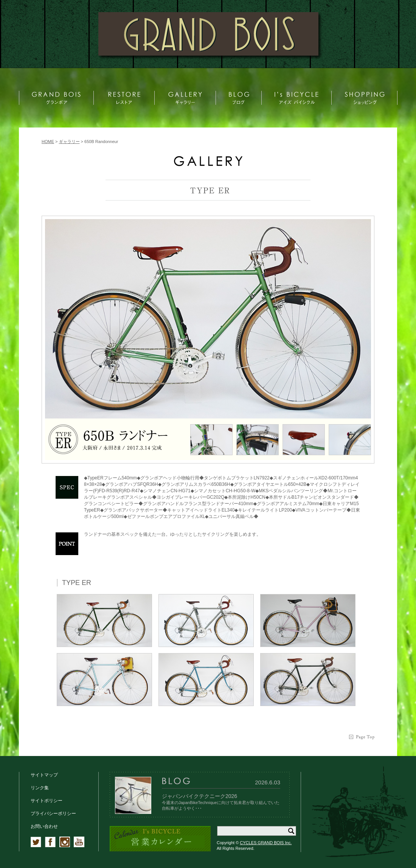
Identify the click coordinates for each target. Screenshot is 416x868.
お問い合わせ (44, 826)
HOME (48, 142)
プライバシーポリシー (53, 814)
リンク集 (40, 788)
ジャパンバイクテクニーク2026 (199, 796)
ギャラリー (69, 142)
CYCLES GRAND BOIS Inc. (266, 843)
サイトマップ (44, 775)
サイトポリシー (47, 801)
